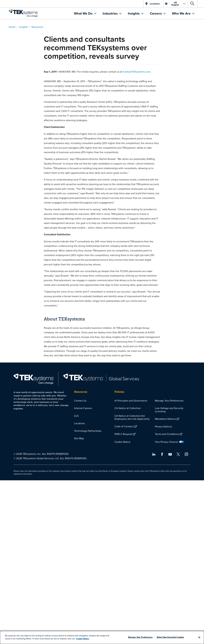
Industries (111, 13)
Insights (134, 13)
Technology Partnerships (88, 431)
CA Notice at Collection (128, 408)
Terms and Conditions (167, 434)
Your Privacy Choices (167, 442)
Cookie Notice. (83, 639)
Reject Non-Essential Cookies (170, 637)
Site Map (79, 438)
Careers (156, 13)
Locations (79, 423)
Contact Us (80, 401)
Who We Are (182, 13)
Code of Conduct (124, 426)
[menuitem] (85, 13)
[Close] (199, 637)
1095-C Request (123, 434)
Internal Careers (83, 408)
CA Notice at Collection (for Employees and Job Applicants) (132, 417)
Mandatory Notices (165, 419)
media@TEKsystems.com (137, 72)
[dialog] (102, 637)
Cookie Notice (122, 442)
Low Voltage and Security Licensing (169, 410)
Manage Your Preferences (169, 401)
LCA (76, 416)
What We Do (84, 13)
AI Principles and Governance (131, 401)
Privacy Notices (163, 426)
